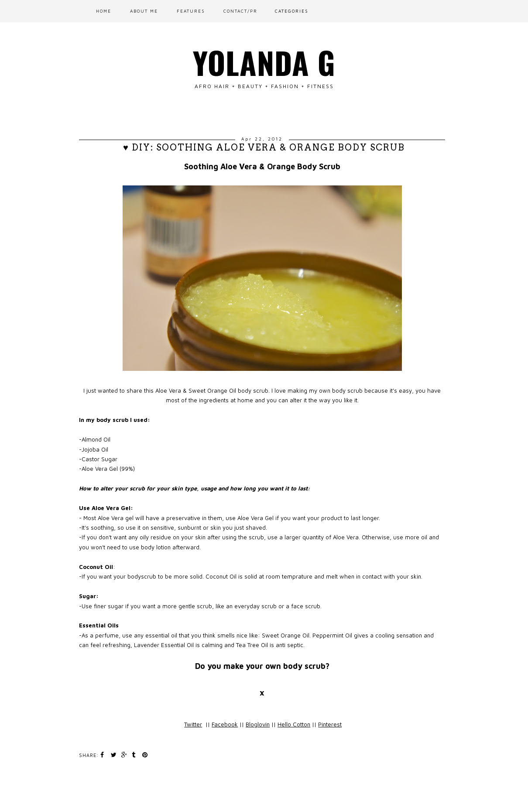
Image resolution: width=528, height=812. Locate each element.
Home (104, 11)
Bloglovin (258, 724)
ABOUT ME (144, 11)
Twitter (193, 724)
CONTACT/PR (240, 11)
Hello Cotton (294, 724)
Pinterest (330, 724)
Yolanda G (264, 62)
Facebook (225, 724)
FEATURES (191, 11)
